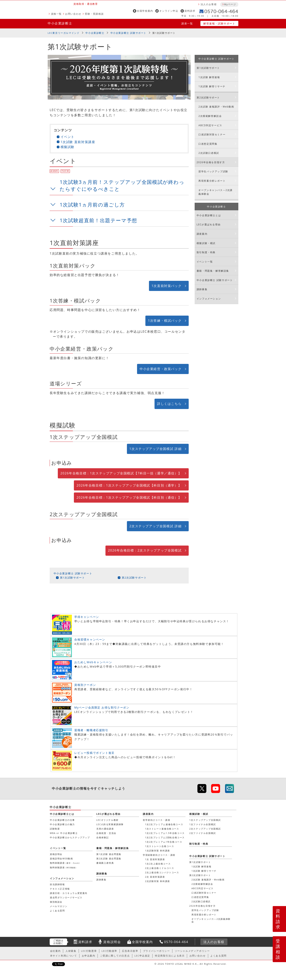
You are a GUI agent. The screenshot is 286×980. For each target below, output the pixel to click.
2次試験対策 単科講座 (157, 881)
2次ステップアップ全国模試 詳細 (155, 526)
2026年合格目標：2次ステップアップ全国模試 (145, 550)
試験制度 (55, 829)
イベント (68, 137)
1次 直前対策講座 (155, 859)
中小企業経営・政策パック (161, 369)
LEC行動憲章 (89, 951)
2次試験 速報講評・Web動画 (216, 107)
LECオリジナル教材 (107, 820)
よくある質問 (57, 911)
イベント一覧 (205, 262)
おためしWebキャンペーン (93, 662)
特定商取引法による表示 (170, 956)
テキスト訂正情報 (60, 889)
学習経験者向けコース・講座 (159, 855)
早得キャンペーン (87, 617)
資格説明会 (56, 854)
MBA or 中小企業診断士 (64, 833)
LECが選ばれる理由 (209, 224)
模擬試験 (68, 147)
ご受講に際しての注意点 (115, 956)
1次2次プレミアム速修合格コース (164, 824)
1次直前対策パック (167, 286)
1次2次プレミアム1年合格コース (164, 842)
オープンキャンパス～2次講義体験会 (215, 192)
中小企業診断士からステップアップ (70, 837)
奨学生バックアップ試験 (213, 171)
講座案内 (202, 234)
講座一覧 (187, 23)
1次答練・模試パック (165, 321)
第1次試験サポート (164, 33)
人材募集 (71, 951)
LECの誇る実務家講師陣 (110, 824)
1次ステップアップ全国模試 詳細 (155, 449)
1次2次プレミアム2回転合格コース (165, 837)
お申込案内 (89, 956)
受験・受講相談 (94, 14)
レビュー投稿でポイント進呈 (94, 753)
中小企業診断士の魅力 (62, 824)
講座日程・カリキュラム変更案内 (69, 893)
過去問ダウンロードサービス (66, 897)
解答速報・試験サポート (219, 23)
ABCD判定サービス (210, 125)
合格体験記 (103, 837)
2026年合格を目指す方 (211, 162)
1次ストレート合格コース (160, 846)
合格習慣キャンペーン (90, 639)
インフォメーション (209, 299)
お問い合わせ (73, 14)
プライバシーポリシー (157, 951)
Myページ (230, 4)
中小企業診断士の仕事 (62, 820)
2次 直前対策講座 (155, 877)
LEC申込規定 (142, 956)
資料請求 (190, 11)
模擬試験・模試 (206, 243)
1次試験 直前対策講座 (78, 142)
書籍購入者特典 (105, 863)
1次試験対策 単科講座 (157, 851)
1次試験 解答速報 (209, 77)
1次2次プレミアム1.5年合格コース (165, 833)
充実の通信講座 (105, 829)
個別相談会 (56, 902)
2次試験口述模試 (209, 153)
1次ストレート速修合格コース (162, 829)
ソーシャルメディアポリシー (192, 951)
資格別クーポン (85, 685)
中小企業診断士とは (209, 215)
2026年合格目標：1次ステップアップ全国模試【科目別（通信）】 (129, 497)
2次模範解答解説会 (210, 116)
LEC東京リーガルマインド (64, 33)
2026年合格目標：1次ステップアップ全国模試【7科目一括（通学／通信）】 (121, 473)
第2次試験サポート (134, 578)
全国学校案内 (145, 11)
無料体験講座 (65, 863)
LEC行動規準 (109, 951)
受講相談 (278, 949)
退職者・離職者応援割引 (91, 730)
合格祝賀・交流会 (106, 833)
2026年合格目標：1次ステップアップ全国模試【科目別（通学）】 (129, 485)
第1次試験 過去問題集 (109, 854)
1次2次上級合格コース (158, 864)
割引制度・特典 (206, 252)
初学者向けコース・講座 (157, 820)
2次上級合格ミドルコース (160, 868)
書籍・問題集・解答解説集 (213, 271)
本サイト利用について (64, 956)
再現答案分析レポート (212, 181)
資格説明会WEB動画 (61, 858)
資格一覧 (56, 14)
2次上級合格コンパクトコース (162, 872)
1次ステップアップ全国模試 (205, 820)
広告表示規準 (130, 951)
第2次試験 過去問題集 (109, 858)
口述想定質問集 (208, 144)
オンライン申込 (169, 11)
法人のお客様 (209, 4)
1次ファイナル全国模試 (203, 824)
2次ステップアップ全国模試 (205, 829)
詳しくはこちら (169, 404)
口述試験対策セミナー (212, 134)
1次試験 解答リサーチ (212, 86)
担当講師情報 (57, 884)
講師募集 (202, 289)
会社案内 (55, 951)
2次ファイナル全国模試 (203, 833)
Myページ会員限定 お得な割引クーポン (102, 707)
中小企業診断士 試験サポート (128, 33)
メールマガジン (59, 906)
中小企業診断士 (60, 23)
